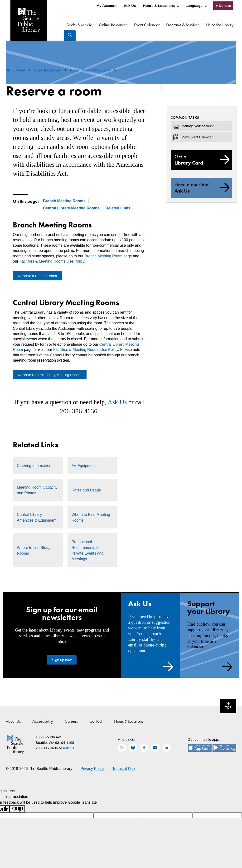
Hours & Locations (159, 6)
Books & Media (68, 25)
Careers (71, 711)
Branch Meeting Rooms (64, 191)
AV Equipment (84, 455)
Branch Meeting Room (104, 246)
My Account (106, 6)
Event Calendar (135, 25)
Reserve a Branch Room (37, 266)
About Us (13, 711)
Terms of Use (124, 758)
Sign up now (62, 650)
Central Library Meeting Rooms (71, 198)
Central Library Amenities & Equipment (37, 507)
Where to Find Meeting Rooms (91, 507)
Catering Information (34, 455)
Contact (96, 711)
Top (226, 696)
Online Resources (101, 25)
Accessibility (43, 711)
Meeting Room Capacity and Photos (37, 480)
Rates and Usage (86, 480)
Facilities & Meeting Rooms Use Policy (52, 251)
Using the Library (208, 25)
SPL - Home (16, 60)
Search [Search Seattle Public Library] (230, 24)
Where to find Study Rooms (34, 540)
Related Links (118, 198)
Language (194, 6)
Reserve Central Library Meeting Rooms (50, 365)
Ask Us (130, 6)
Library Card (201, 150)
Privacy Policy (92, 758)
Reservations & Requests (90, 60)
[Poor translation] (17, 799)
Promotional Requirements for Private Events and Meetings (87, 540)
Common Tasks (185, 107)
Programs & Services (171, 25)
